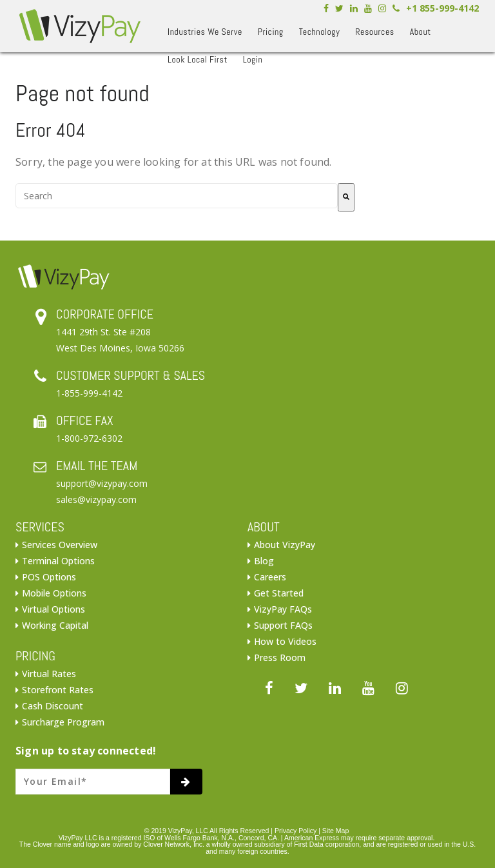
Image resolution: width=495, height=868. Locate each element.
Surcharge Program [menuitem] (63, 722)
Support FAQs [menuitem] (283, 625)
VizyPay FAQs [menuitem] (283, 609)
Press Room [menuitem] (280, 657)
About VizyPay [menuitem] (285, 545)
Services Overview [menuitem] (60, 545)
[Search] (346, 197)
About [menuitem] (421, 32)
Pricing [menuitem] (271, 32)
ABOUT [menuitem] (264, 527)
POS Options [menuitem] (49, 577)
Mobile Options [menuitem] (54, 593)
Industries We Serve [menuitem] (205, 32)
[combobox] (177, 196)
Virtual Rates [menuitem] (49, 674)
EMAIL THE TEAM (97, 466)
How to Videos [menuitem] (285, 641)
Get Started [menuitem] (279, 593)
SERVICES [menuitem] (40, 527)
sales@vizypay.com (96, 499)
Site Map (335, 831)
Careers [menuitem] (270, 577)
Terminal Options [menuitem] (58, 561)
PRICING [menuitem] (35, 656)
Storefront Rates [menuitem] (58, 690)
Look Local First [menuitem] (198, 59)
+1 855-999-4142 (442, 8)
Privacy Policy (296, 831)
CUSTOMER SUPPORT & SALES (131, 375)
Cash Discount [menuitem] (53, 706)
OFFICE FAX (85, 420)
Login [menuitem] (253, 59)
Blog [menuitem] (264, 561)
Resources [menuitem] (374, 32)
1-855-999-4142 (89, 393)
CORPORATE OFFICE (105, 314)
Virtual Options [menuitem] (53, 609)
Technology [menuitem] (320, 32)
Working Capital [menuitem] (55, 625)
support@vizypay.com (102, 483)
